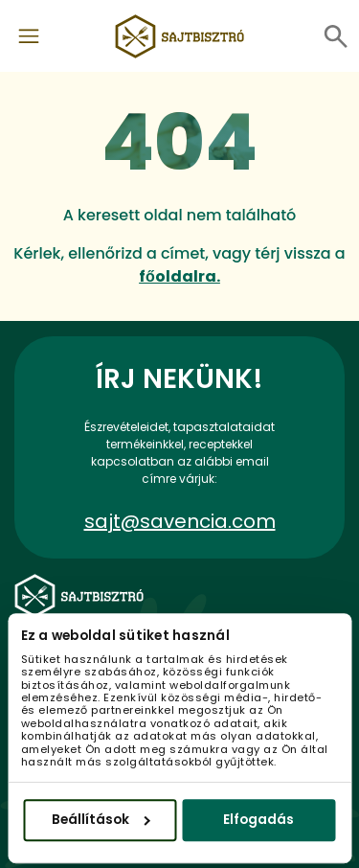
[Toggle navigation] (29, 36)
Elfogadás (258, 820)
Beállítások (101, 820)
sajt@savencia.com (180, 521)
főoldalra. (179, 276)
